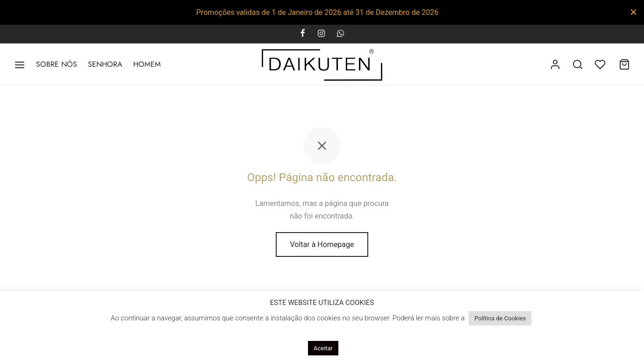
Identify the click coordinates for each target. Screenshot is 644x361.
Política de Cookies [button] (500, 318)
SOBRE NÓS (57, 64)
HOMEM (147, 64)
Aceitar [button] (323, 348)
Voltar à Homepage (322, 246)
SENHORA (105, 64)
